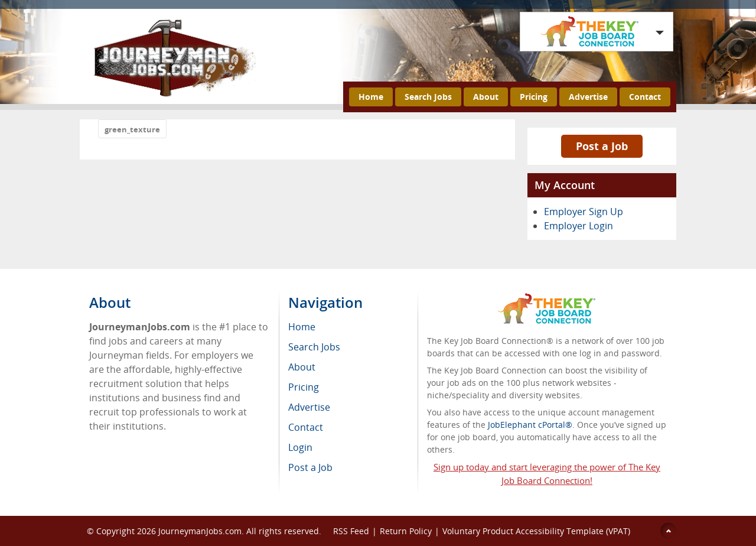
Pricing (534, 97)
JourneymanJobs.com (200, 531)
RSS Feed (351, 531)
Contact (645, 97)
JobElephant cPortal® (530, 425)
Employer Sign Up (584, 212)
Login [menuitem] (300, 447)
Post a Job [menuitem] (310, 467)
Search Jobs (428, 97)
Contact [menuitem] (306, 427)
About (486, 97)
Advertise (588, 97)
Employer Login (579, 226)
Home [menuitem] (302, 327)
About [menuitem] (302, 367)
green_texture (132, 129)
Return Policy (406, 531)
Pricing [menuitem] (304, 387)
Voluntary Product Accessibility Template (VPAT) (536, 531)
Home (371, 97)
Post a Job (602, 146)
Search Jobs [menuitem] (314, 347)
